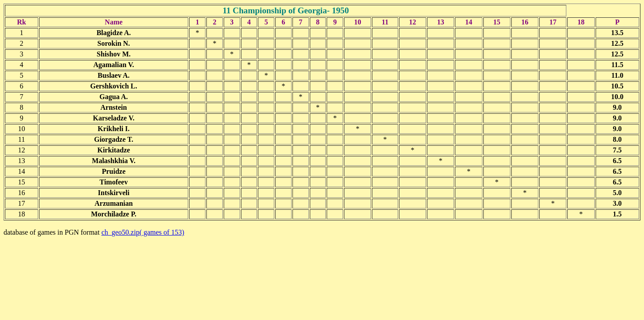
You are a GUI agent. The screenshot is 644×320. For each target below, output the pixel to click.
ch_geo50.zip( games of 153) (143, 232)
